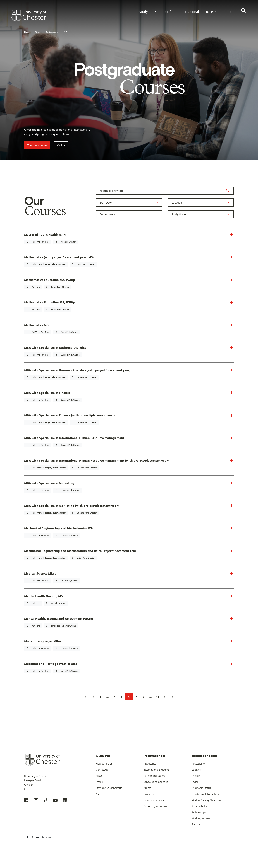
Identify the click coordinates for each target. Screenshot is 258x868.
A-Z (65, 32)
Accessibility (199, 763)
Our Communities (154, 800)
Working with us (201, 818)
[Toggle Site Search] (244, 11)
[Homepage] (28, 16)
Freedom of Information (205, 794)
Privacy (196, 776)
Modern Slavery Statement (207, 800)
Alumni (148, 788)
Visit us (61, 145)
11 (158, 697)
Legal (195, 782)
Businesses (150, 794)
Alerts (99, 794)
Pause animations (39, 837)
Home (27, 32)
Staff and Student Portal (109, 788)
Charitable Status (201, 788)
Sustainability (199, 806)
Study (38, 32)
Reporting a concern (155, 806)
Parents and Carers (154, 776)
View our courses (37, 145)
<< (86, 697)
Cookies (196, 770)
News (99, 776)
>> (172, 697)
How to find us (104, 763)
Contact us (102, 770)
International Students (156, 770)
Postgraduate (52, 32)
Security (196, 824)
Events (100, 782)
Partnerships (199, 812)
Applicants (150, 763)
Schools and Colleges (156, 782)
